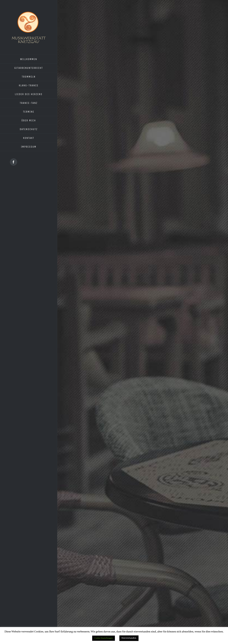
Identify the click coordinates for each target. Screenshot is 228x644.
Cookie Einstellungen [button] (103, 638)
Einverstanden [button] (129, 638)
